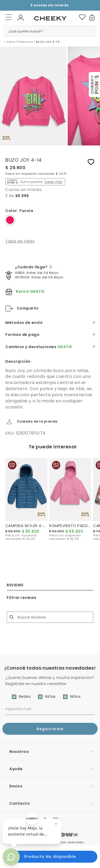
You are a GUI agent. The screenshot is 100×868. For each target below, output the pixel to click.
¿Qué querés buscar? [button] (25, 31)
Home (11, 42)
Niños (75, 696)
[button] (21, 17)
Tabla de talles (20, 241)
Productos (26, 42)
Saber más (53, 182)
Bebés (25, 696)
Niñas (50, 696)
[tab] (50, 323)
